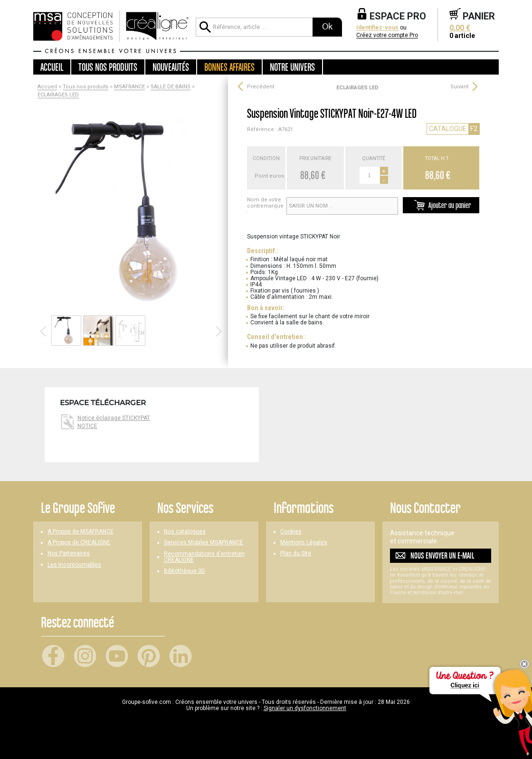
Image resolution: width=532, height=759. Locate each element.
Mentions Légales (304, 543)
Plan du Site (296, 554)
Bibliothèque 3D (185, 571)
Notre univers (292, 67)
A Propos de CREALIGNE (79, 543)
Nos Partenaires (69, 554)
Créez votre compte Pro (387, 35)
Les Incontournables (74, 565)
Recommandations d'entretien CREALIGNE (204, 557)
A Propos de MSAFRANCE (81, 532)
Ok (327, 27)
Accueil (52, 67)
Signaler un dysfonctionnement (305, 708)
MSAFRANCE (129, 87)
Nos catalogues (185, 532)
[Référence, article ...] (254, 27)
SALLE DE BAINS (171, 87)
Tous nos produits (85, 87)
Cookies (291, 532)
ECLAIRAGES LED (58, 95)
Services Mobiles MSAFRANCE (204, 543)
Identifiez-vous (377, 28)
